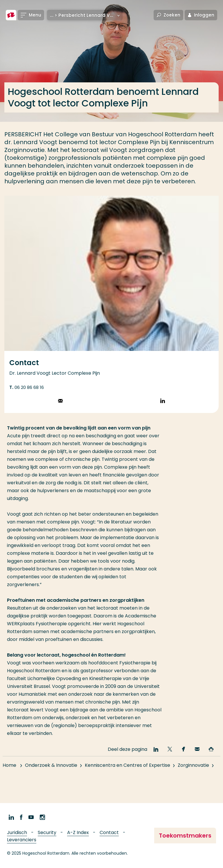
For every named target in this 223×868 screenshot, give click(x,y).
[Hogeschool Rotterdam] (11, 15)
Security (47, 832)
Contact (109, 832)
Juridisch (17, 832)
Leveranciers (22, 840)
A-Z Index (78, 832)
